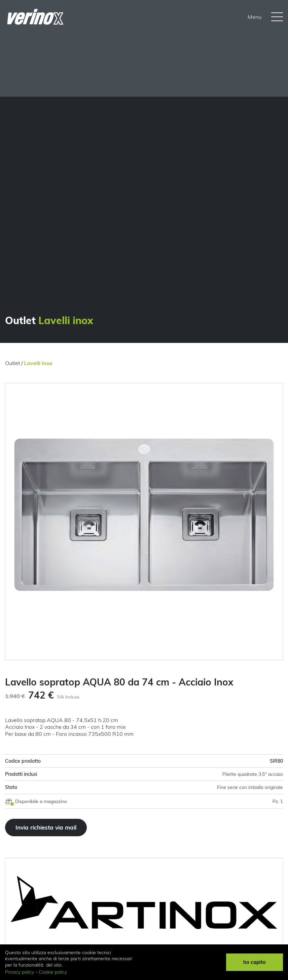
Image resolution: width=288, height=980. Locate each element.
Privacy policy (20, 972)
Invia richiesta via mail (46, 827)
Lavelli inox (38, 363)
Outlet (12, 363)
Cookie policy (53, 972)
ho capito (255, 962)
